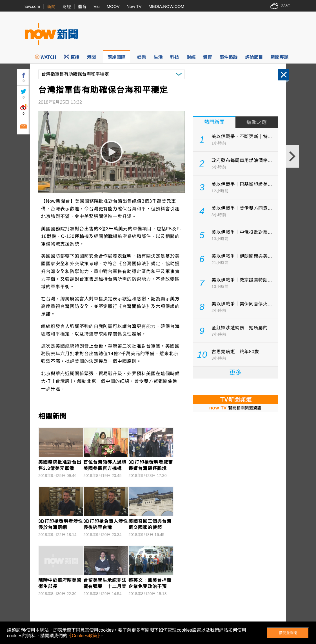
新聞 (51, 7)
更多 (235, 372)
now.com (32, 6)
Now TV (134, 6)
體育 (82, 7)
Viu (96, 6)
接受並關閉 (288, 633)
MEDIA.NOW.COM (167, 6)
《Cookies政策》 (83, 636)
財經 (67, 7)
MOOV (113, 6)
